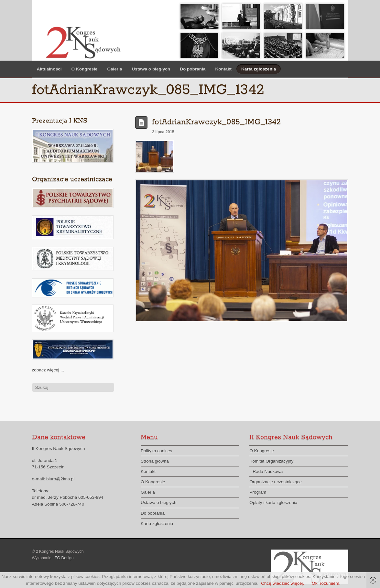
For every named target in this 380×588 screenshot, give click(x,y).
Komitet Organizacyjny (271, 461)
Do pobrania (193, 69)
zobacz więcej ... (48, 370)
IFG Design (64, 558)
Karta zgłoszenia (259, 69)
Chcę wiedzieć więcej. (282, 583)
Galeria (114, 69)
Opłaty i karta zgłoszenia (273, 502)
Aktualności (49, 69)
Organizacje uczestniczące (276, 482)
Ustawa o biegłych (151, 69)
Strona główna (155, 461)
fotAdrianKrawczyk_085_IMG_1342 (216, 122)
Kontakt (223, 69)
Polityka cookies (156, 451)
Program (258, 492)
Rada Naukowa (268, 471)
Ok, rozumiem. (326, 583)
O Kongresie (85, 69)
